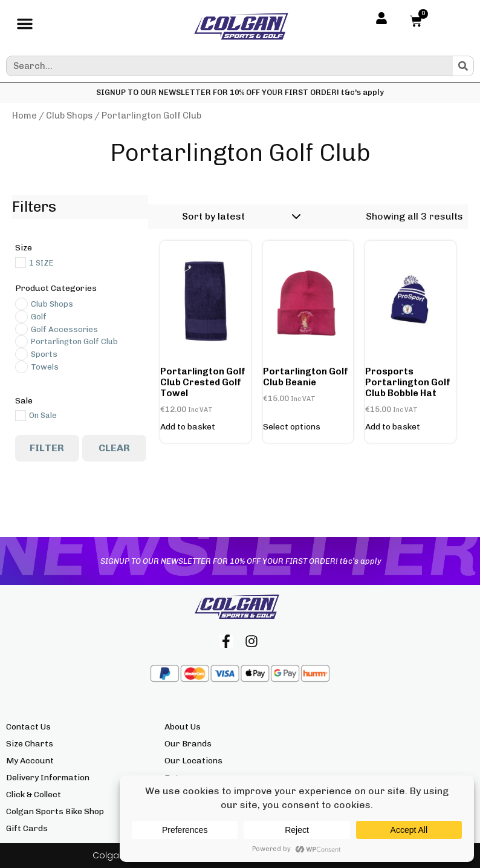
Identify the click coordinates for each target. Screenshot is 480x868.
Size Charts (30, 744)
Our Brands (188, 744)
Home (24, 116)
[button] (25, 27)
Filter (47, 448)
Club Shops (69, 116)
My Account (30, 761)
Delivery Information (48, 778)
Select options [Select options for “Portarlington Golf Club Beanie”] (292, 427)
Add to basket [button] (188, 427)
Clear (114, 448)
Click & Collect (34, 795)
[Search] (463, 66)
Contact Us (28, 727)
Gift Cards (27, 828)
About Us (183, 727)
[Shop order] (239, 217)
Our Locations (193, 761)
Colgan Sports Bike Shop (55, 811)
